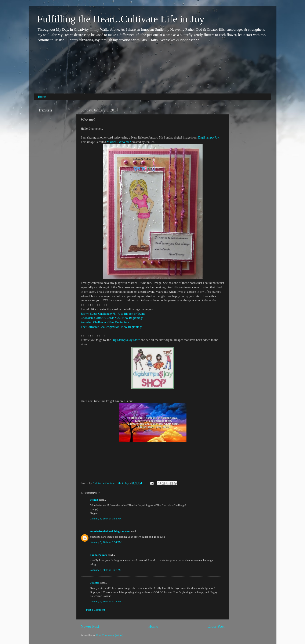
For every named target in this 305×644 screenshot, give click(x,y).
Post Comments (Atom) (110, 635)
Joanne (95, 583)
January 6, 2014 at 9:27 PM (106, 570)
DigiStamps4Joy (208, 137)
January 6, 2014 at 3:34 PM (106, 542)
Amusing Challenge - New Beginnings (105, 322)
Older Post (216, 626)
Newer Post (90, 626)
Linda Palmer (99, 555)
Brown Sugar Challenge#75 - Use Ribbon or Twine (113, 314)
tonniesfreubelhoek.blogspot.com (110, 531)
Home (42, 97)
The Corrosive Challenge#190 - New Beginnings (112, 327)
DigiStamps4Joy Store (126, 340)
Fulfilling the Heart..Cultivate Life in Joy (121, 19)
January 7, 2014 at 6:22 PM (106, 601)
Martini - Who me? (119, 142)
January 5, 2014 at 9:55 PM (106, 518)
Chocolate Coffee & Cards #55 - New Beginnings (112, 318)
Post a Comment (96, 610)
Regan (94, 500)
